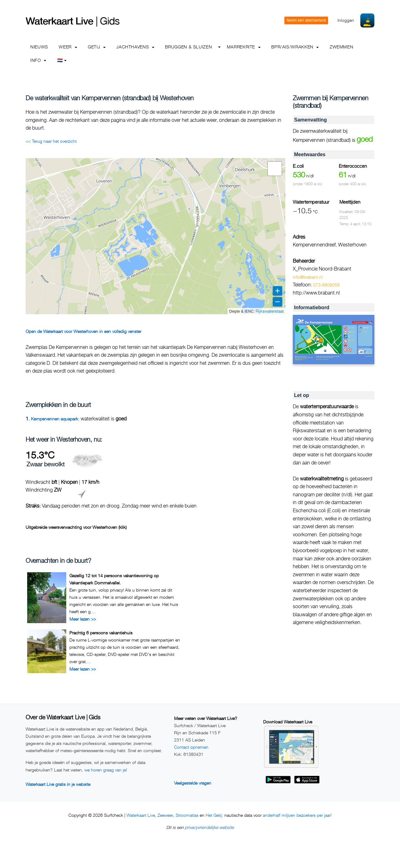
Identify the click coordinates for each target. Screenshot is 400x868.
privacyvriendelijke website (209, 827)
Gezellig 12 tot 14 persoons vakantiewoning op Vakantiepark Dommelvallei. (114, 579)
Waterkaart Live (141, 815)
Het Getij (214, 815)
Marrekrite (244, 47)
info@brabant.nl (308, 277)
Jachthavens (135, 47)
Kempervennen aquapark (55, 419)
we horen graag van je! (106, 770)
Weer (68, 47)
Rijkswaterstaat (270, 311)
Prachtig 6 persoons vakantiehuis (101, 633)
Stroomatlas (187, 815)
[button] (275, 169)
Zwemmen (341, 47)
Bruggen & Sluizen (188, 47)
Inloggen (346, 20)
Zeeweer (165, 815)
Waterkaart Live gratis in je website (58, 784)
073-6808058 (326, 285)
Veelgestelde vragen (193, 783)
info (38, 60)
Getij (97, 47)
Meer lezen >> (83, 619)
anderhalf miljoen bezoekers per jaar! (297, 815)
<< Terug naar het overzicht (51, 141)
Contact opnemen (191, 747)
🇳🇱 (62, 60)
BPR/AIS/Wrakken (295, 47)
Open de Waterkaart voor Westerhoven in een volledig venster (83, 331)
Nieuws (39, 47)
